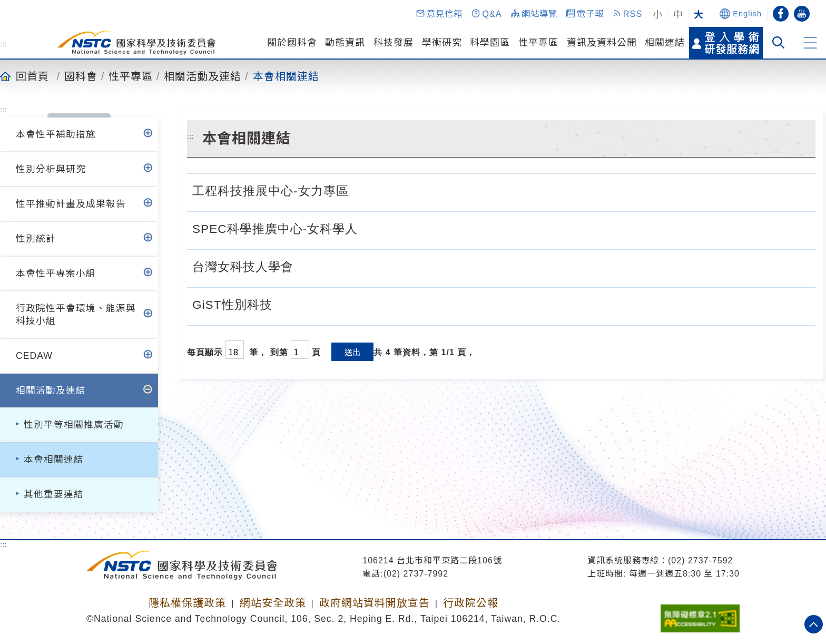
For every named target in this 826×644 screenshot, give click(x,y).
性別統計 (36, 239)
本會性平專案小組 (56, 274)
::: (4, 44)
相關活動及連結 (203, 76)
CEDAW (34, 356)
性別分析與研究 (51, 169)
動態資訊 (345, 43)
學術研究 (442, 43)
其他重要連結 (54, 494)
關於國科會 (292, 43)
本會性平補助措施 (56, 134)
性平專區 (538, 43)
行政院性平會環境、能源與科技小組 (76, 315)
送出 (352, 352)
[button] (439, 13)
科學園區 (490, 43)
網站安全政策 (273, 603)
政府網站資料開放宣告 (375, 603)
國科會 (81, 76)
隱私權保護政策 (187, 603)
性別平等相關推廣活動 (74, 425)
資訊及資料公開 (602, 43)
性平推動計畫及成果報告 (71, 204)
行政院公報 (471, 603)
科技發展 (394, 43)
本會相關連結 (286, 76)
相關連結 (665, 43)
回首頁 (32, 76)
